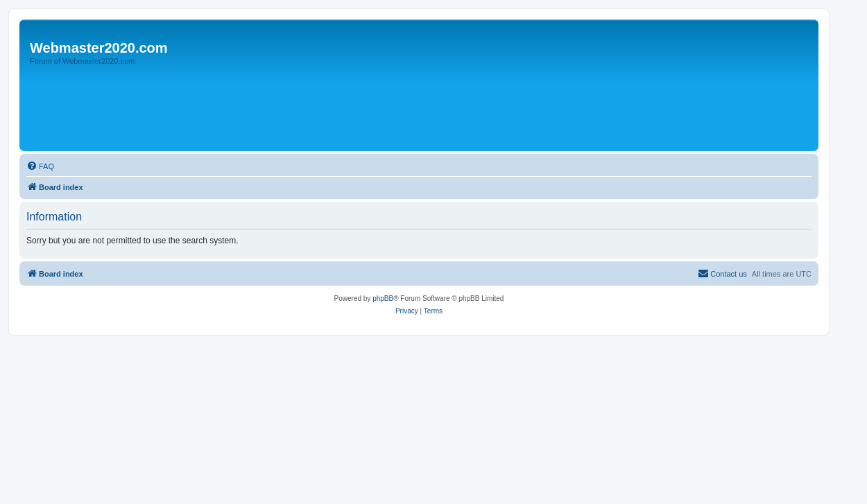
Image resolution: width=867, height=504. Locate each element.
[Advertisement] (275, 109)
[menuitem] (40, 166)
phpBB (383, 298)
